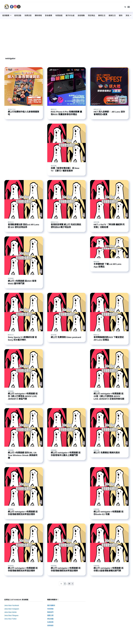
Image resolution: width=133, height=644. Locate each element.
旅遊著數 (81, 15)
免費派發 (28, 15)
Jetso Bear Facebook (12, 605)
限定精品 (92, 15)
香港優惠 (6, 15)
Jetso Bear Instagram (12, 609)
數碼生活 (102, 15)
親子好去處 (70, 15)
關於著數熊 (51, 605)
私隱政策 (50, 622)
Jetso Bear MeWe (10, 612)
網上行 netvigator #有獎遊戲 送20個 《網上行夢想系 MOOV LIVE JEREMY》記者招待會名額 (109, 396)
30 (69, 584)
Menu (129, 7)
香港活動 (18, 15)
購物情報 (38, 15)
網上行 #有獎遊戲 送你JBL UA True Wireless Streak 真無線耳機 (23, 455)
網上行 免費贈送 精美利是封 (107, 453)
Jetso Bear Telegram (11, 615)
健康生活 (112, 15)
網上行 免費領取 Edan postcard (66, 337)
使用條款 (50, 625)
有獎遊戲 (59, 15)
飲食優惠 (49, 15)
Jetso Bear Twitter (11, 619)
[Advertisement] (67, 35)
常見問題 (50, 609)
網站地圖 (50, 619)
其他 (127, 15)
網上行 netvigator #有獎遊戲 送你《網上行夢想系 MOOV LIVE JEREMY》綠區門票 (23, 396)
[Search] (125, 7)
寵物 (121, 15)
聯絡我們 (50, 612)
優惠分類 (50, 615)
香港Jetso (12, 109)
